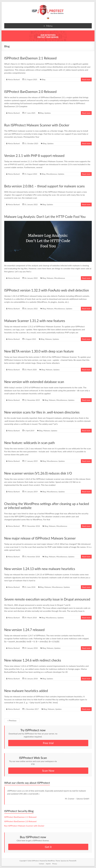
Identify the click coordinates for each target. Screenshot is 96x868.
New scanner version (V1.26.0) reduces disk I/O (38, 473)
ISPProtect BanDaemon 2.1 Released (30, 58)
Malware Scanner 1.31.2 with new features (35, 321)
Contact (41, 864)
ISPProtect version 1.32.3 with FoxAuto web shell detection (47, 290)
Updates (48, 113)
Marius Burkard (14, 79)
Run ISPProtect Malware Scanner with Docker (37, 125)
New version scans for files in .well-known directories (42, 412)
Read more (86, 79)
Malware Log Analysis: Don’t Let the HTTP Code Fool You (45, 217)
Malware (50, 278)
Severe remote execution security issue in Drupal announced (47, 599)
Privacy (55, 864)
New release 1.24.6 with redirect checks (33, 660)
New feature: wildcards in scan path (29, 443)
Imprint (48, 864)
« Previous (12, 720)
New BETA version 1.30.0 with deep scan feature (39, 351)
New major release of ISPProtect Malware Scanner (40, 538)
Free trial (48, 743)
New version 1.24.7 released (24, 630)
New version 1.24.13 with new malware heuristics (40, 569)
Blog (44, 79)
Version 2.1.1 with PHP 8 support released (34, 156)
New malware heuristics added (26, 691)
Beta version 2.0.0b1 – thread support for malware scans (44, 186)
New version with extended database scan (34, 382)
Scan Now (48, 771)
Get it (48, 847)
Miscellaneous (52, 174)
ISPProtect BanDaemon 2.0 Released (30, 92)
